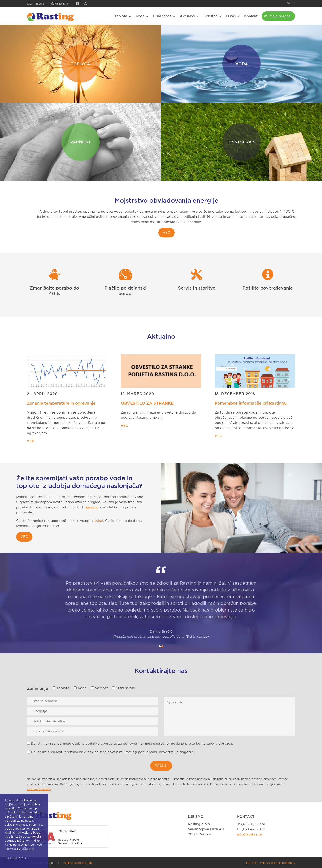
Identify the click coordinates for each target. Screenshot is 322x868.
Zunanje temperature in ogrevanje (61, 403)
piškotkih (28, 849)
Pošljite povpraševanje (268, 288)
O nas (231, 16)
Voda (140, 16)
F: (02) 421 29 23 (252, 829)
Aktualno (187, 16)
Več (166, 233)
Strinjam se (18, 858)
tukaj (99, 521)
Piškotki (251, 863)
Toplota (121, 16)
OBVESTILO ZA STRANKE (147, 403)
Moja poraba (280, 16)
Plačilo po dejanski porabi (125, 291)
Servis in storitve (197, 288)
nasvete (91, 507)
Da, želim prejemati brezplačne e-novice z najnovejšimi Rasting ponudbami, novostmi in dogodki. (111, 752)
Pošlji (161, 766)
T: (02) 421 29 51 (251, 824)
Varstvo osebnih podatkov (278, 863)
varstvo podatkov (39, 789)
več (24, 537)
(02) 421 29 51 (36, 4)
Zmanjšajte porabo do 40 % (54, 291)
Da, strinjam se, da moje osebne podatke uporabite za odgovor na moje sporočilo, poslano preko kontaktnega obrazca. (130, 744)
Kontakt (251, 16)
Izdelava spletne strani (77, 863)
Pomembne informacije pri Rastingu (251, 403)
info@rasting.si (59, 4)
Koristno (211, 16)
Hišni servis (162, 16)
